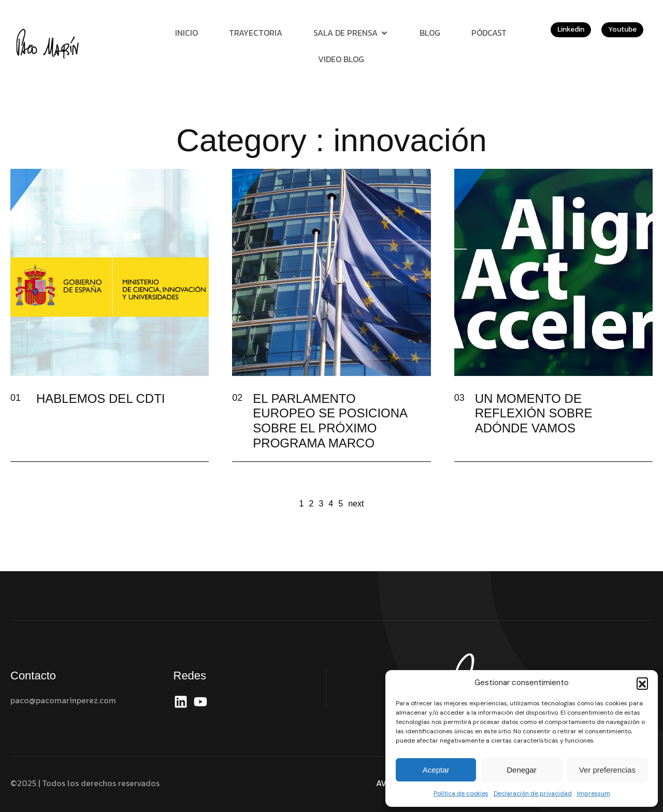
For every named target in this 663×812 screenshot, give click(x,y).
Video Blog (341, 59)
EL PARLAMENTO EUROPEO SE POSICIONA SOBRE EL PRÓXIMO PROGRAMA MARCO (330, 421)
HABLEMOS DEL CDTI (101, 398)
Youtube (622, 29)
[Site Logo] (49, 43)
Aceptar (436, 770)
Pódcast (489, 33)
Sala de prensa (351, 33)
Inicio (186, 33)
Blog (430, 33)
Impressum (594, 793)
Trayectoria (256, 33)
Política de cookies (461, 793)
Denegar (522, 770)
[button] (642, 683)
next (356, 504)
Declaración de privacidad (533, 793)
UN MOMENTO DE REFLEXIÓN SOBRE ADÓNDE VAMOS (534, 414)
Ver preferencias (607, 770)
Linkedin (571, 29)
